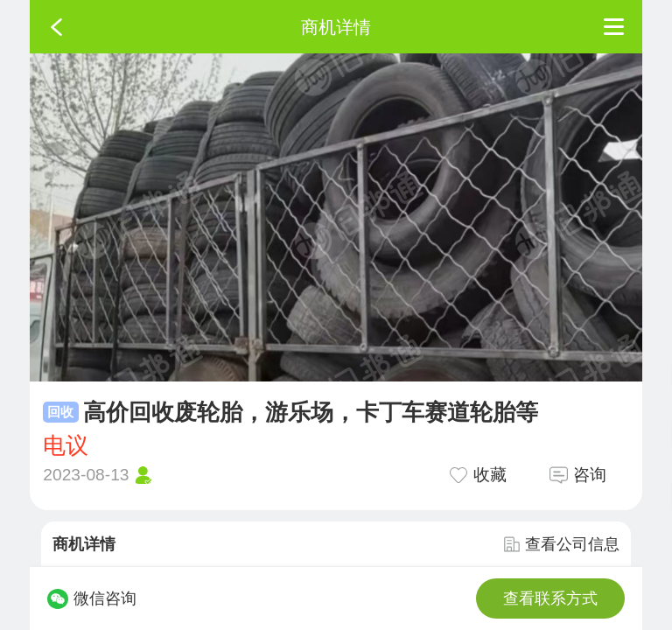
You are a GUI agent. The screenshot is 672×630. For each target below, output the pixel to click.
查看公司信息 (562, 544)
